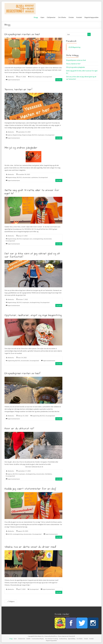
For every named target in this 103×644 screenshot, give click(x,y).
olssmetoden (27, 177)
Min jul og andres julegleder (21, 148)
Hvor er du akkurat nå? (19, 428)
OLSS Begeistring (74, 47)
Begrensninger (27, 135)
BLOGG (32, 77)
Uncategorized (47, 77)
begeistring (11, 361)
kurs (31, 239)
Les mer (59, 80)
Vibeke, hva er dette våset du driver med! (30, 547)
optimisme (35, 177)
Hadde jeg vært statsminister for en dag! (30, 489)
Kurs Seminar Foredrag (52, 639)
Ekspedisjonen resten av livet (22, 34)
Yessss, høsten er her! (18, 89)
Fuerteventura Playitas (38, 639)
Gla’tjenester (51, 17)
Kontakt (79, 17)
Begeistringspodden (91, 17)
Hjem (42, 17)
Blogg (36, 17)
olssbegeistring (38, 239)
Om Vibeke (62, 17)
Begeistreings (17, 135)
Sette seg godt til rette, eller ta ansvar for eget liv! (32, 192)
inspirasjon (39, 77)
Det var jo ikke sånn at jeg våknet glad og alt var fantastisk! (32, 255)
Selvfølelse (48, 474)
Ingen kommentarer (14, 80)
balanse (10, 135)
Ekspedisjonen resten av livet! (22, 373)
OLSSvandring (63, 639)
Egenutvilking (72, 639)
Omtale (71, 17)
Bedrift (28, 639)
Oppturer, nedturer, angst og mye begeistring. (33, 315)
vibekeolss (11, 77)
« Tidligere (11, 601)
